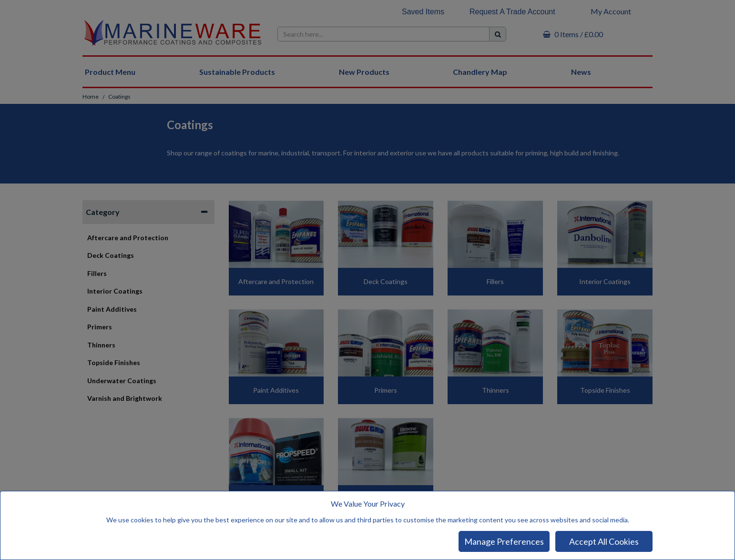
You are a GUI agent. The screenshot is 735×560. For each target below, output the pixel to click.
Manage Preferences (504, 541)
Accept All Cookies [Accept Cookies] (604, 541)
